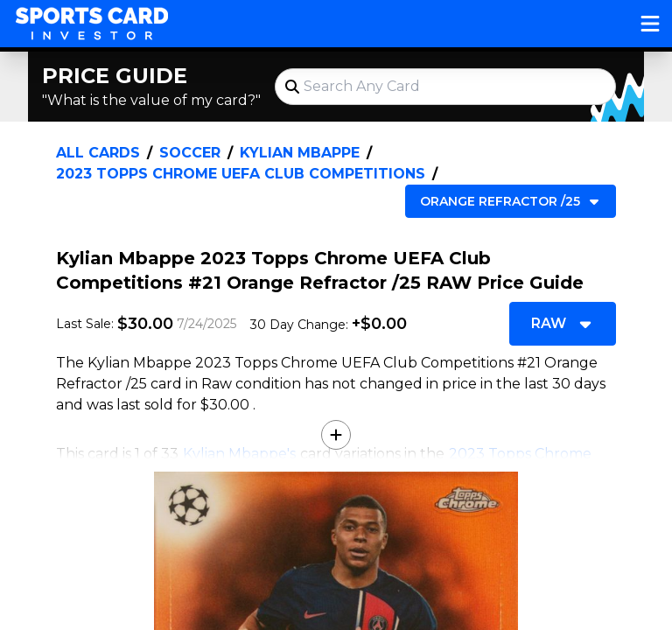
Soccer (190, 153)
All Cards (98, 153)
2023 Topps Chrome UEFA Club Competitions (241, 174)
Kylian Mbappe (300, 153)
